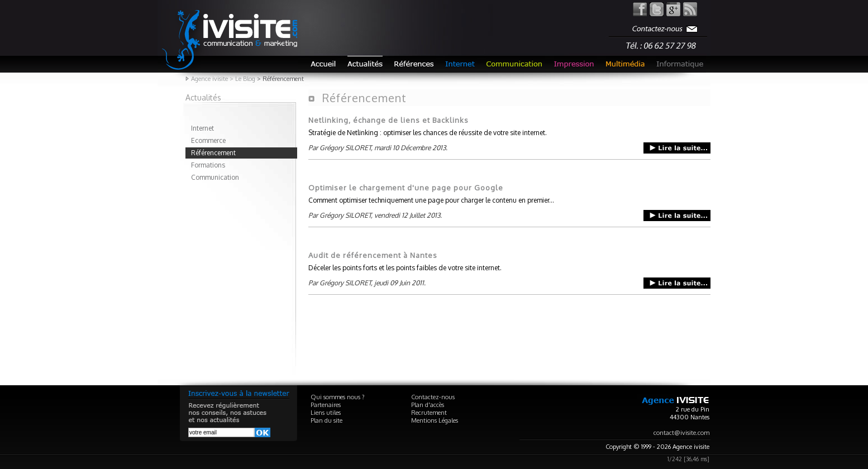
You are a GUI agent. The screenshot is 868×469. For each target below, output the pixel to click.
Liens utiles (326, 413)
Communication (215, 177)
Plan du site (326, 420)
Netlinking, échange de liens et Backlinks (388, 120)
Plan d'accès (428, 405)
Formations (208, 165)
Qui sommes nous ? (338, 397)
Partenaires (326, 405)
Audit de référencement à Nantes (373, 255)
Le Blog (245, 79)
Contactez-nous (433, 397)
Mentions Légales (435, 420)
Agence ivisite (209, 79)
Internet (202, 128)
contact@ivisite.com (681, 433)
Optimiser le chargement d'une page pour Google (406, 188)
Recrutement (429, 413)
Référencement (213, 153)
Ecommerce (208, 140)
